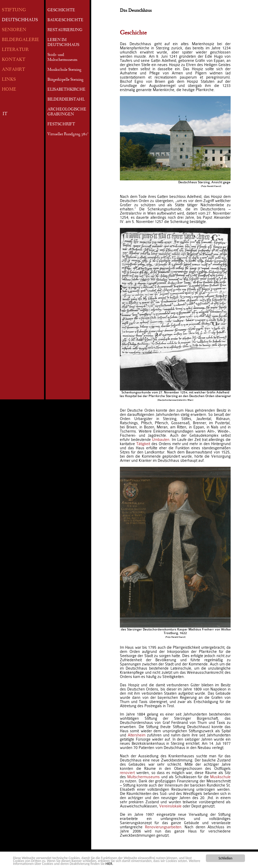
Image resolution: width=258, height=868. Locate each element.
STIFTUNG (14, 10)
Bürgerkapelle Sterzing (65, 80)
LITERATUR (15, 50)
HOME (9, 90)
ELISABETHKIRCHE (66, 90)
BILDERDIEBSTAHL (66, 100)
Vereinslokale (170, 806)
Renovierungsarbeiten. (164, 827)
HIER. (109, 864)
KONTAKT (14, 60)
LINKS (9, 80)
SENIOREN (14, 30)
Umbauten (161, 440)
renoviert (127, 773)
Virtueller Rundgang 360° (68, 134)
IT (5, 114)
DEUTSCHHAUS (20, 20)
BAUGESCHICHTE (65, 20)
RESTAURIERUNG (65, 30)
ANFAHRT (13, 70)
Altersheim (137, 735)
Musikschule (220, 777)
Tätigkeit (143, 444)
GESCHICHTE (61, 10)
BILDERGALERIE (20, 40)
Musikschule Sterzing (64, 70)
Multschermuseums (143, 777)
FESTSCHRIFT (61, 125)
